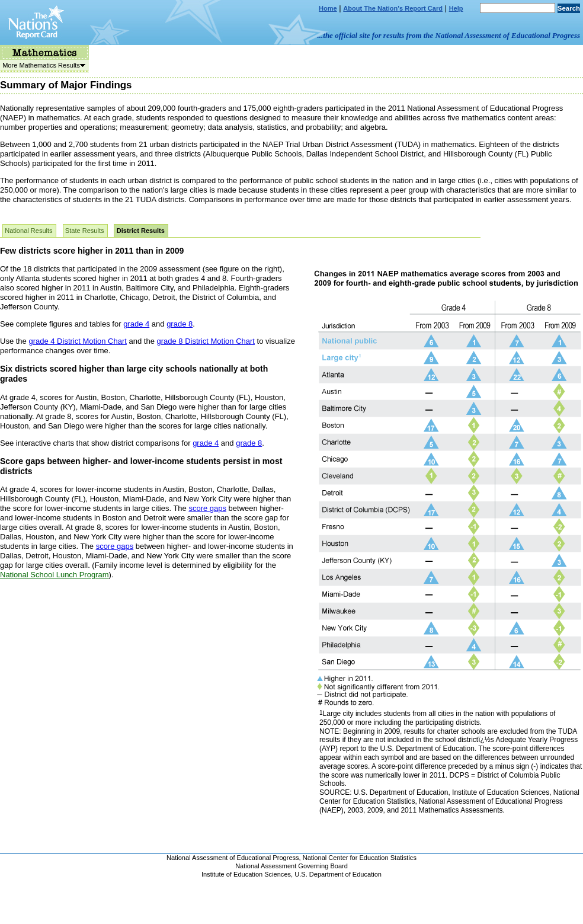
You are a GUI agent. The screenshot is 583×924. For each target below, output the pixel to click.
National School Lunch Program (55, 575)
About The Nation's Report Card (393, 8)
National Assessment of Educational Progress (233, 858)
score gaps (207, 508)
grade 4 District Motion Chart (77, 341)
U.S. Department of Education (338, 874)
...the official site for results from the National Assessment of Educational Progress (449, 35)
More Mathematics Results (43, 65)
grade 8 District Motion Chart (205, 341)
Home (328, 8)
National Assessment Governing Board (291, 866)
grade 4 (136, 324)
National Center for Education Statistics (360, 858)
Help (456, 8)
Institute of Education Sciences (246, 874)
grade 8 (180, 324)
